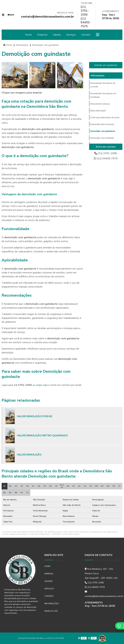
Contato (86, 35)
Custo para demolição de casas (105, 117)
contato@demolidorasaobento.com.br (102, 594)
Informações (52, 604)
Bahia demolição (98, 111)
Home (28, 35)
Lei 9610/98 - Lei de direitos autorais (65, 534)
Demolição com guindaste (103, 131)
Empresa (42, 35)
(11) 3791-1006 (85, 11)
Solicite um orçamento (106, 65)
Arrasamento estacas (100, 104)
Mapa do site (51, 611)
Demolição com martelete (102, 138)
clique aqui (42, 385)
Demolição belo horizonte (102, 124)
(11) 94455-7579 (86, 22)
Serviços (71, 35)
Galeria (57, 35)
